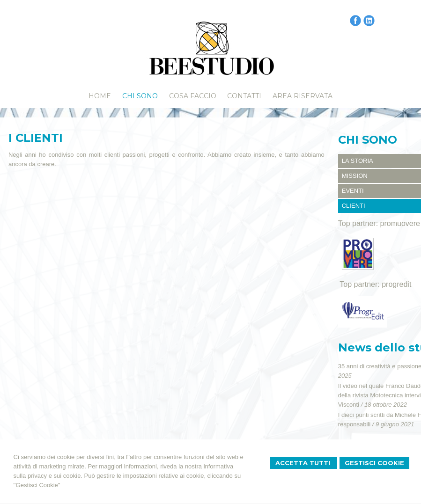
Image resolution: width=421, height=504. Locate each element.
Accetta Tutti (304, 463)
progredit (396, 284)
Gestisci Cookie (374, 463)
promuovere (400, 223)
